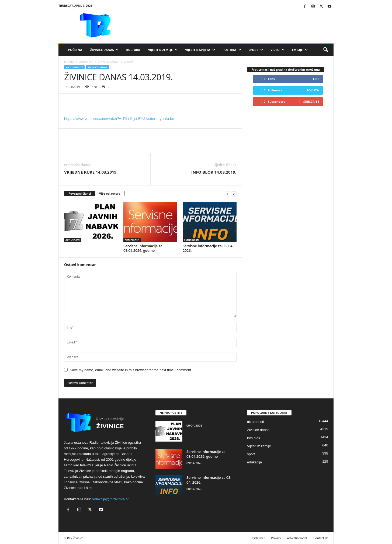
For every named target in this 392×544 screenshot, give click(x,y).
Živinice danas (105, 50)
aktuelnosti (86, 62)
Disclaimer (258, 538)
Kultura (133, 50)
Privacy (276, 538)
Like (316, 79)
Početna (75, 50)
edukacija (254, 462)
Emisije (300, 50)
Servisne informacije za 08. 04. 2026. (208, 248)
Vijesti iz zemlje (163, 50)
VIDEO (277, 50)
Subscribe (311, 101)
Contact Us (321, 538)
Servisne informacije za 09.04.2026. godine (143, 248)
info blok (254, 438)
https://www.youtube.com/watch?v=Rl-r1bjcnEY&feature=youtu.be (119, 119)
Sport (256, 50)
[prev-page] (227, 194)
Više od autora (110, 193)
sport (251, 454)
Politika (232, 50)
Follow (313, 90)
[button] (325, 50)
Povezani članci (80, 193)
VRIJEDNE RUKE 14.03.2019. (91, 172)
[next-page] (234, 194)
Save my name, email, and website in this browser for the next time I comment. (131, 370)
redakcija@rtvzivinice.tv (110, 499)
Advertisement (297, 538)
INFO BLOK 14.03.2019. (214, 172)
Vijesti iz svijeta (200, 50)
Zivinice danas (98, 67)
